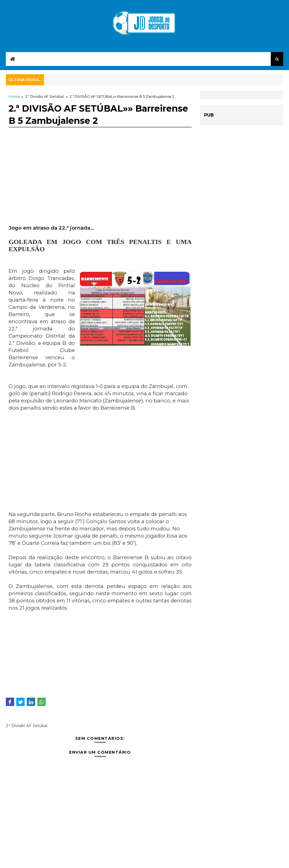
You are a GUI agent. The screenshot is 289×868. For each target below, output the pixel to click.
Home (14, 96)
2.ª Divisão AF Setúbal (44, 96)
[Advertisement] (100, 186)
